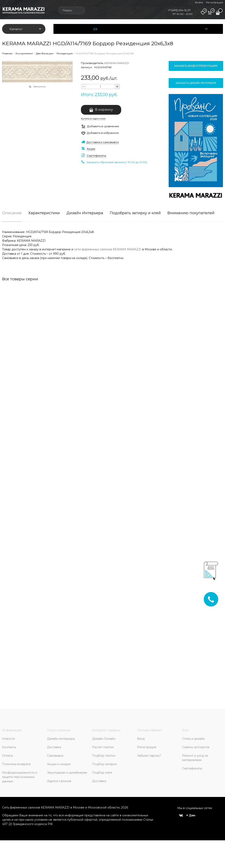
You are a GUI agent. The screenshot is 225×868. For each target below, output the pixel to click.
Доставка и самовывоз (103, 142)
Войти (199, 2)
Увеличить (39, 87)
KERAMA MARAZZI (117, 63)
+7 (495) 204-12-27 (179, 10)
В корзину (104, 110)
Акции (91, 149)
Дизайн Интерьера (85, 213)
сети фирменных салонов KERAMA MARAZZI (108, 249)
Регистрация (214, 2)
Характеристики (44, 213)
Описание (12, 213)
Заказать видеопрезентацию (196, 66)
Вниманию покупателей (191, 213)
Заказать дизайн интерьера (196, 83)
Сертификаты (96, 156)
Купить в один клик (93, 118)
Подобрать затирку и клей (135, 213)
